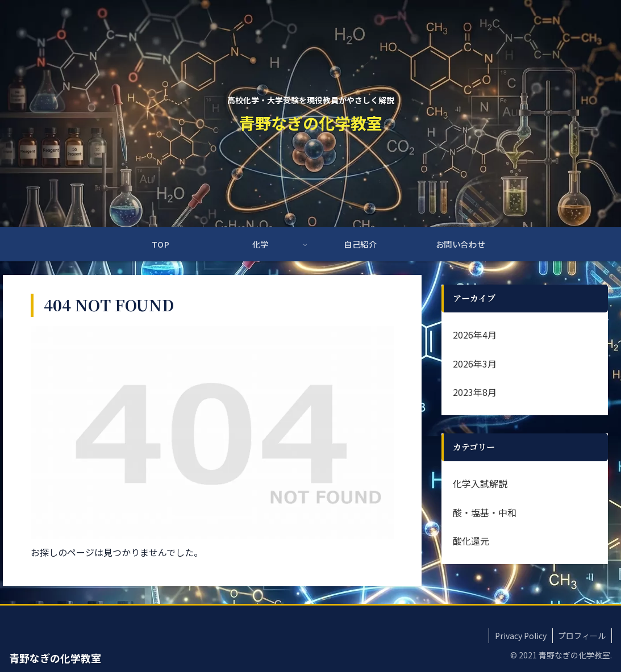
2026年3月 (475, 364)
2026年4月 (475, 335)
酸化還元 (471, 541)
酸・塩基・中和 (485, 512)
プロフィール (582, 636)
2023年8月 (475, 392)
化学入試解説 (480, 483)
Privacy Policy (520, 636)
